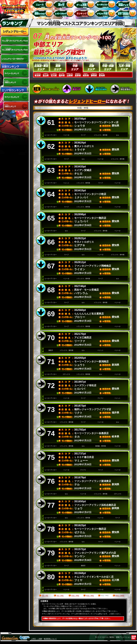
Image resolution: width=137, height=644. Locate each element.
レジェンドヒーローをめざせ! (15, 59)
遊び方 (64, 4)
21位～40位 (75, 595)
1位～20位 (60, 595)
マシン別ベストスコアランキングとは (15, 41)
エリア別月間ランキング (15, 106)
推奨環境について (50, 639)
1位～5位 (45, 595)
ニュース (43, 4)
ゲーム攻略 (85, 4)
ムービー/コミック (64, 13)
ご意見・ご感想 (37, 639)
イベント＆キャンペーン (106, 13)
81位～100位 (120, 595)
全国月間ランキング (15, 82)
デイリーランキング (15, 73)
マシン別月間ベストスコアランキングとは (15, 50)
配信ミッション (43, 13)
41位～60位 (90, 595)
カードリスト (106, 4)
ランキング (85, 13)
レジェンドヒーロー (15, 32)
